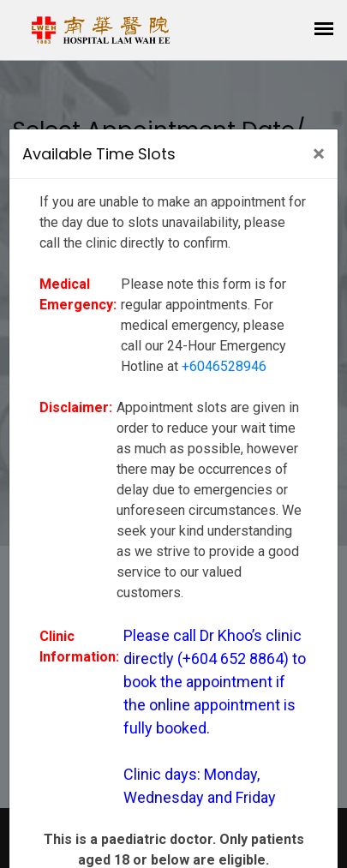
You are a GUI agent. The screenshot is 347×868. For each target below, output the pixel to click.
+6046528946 (224, 366)
